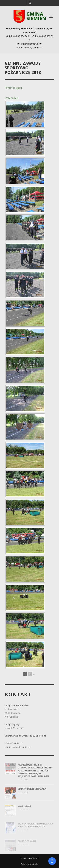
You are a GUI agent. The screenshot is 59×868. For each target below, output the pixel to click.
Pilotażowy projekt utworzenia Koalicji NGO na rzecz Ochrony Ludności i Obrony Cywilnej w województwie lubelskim (35, 775)
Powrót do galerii (13, 88)
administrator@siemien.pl (30, 47)
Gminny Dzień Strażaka (32, 794)
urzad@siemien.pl (29, 44)
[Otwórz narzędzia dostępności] (52, 861)
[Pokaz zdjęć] (12, 98)
